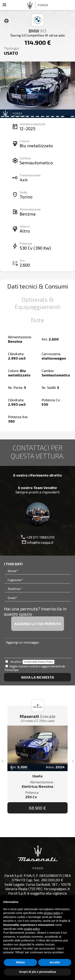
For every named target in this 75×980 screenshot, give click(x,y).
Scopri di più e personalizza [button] (37, 972)
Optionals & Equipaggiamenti (38, 303)
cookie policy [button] (32, 929)
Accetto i (30, 662)
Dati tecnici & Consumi (38, 286)
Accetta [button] (55, 962)
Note (37, 320)
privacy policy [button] (52, 913)
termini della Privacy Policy (38, 662)
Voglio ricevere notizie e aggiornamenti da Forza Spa (35, 668)
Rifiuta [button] (20, 962)
